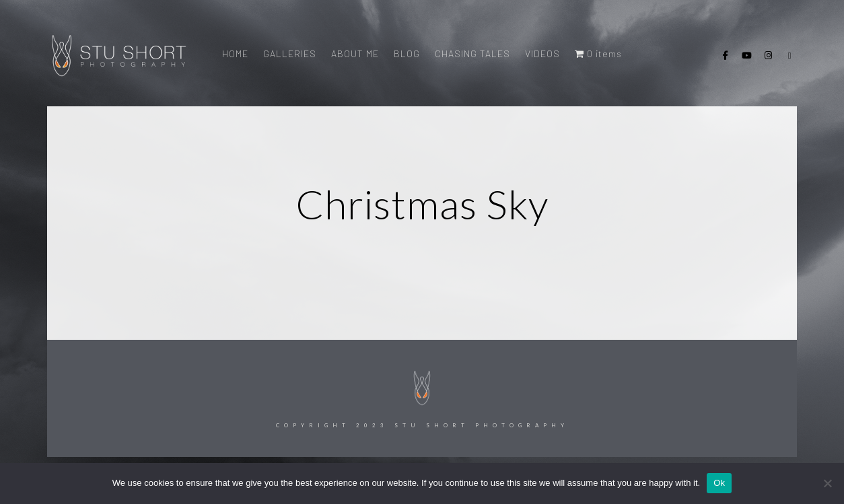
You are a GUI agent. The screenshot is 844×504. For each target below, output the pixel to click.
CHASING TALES (472, 53)
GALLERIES (290, 53)
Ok (719, 483)
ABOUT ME (355, 53)
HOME (235, 53)
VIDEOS (542, 53)
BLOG (407, 53)
